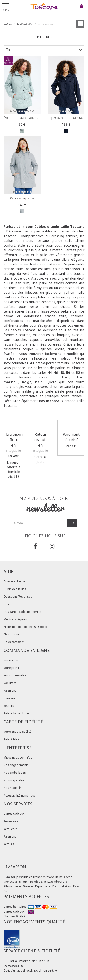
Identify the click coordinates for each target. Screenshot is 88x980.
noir (38, 382)
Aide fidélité (11, 739)
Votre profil (11, 668)
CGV (6, 604)
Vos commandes (15, 675)
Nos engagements (16, 765)
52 (78, 372)
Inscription (11, 660)
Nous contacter (14, 642)
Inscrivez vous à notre (44, 505)
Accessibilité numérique (20, 795)
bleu (66, 377)
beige (27, 382)
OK (72, 523)
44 (50, 372)
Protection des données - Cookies (26, 627)
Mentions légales (15, 619)
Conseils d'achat (15, 581)
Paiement (10, 691)
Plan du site (11, 634)
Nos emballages (15, 773)
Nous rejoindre (14, 780)
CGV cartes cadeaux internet (22, 612)
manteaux (55, 401)
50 (68, 372)
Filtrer (44, 37)
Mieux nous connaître (18, 758)
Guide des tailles (15, 589)
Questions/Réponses (18, 596)
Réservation (11, 821)
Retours (9, 706)
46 (56, 372)
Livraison (10, 698)
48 (62, 372)
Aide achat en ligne (16, 713)
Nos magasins (13, 788)
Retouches (11, 829)
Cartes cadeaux (14, 814)
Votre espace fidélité (17, 732)
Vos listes (10, 683)
